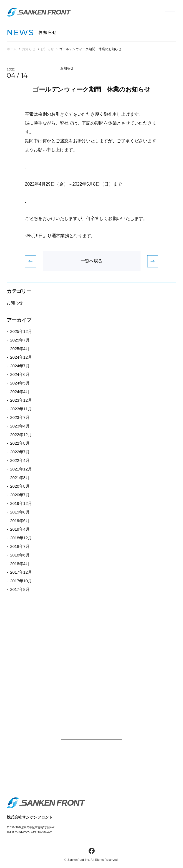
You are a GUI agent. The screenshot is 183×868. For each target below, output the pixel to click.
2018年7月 (20, 546)
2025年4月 (20, 349)
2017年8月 (20, 589)
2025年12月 (21, 331)
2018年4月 (20, 564)
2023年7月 (20, 417)
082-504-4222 (20, 832)
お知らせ (67, 68)
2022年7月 (20, 452)
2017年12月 (21, 572)
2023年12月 (21, 400)
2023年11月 (21, 409)
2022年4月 (20, 460)
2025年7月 (20, 340)
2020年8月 (20, 486)
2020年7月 (20, 495)
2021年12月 (21, 469)
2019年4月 (20, 529)
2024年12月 (21, 357)
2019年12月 (21, 503)
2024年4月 (20, 392)
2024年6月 (20, 374)
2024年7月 (20, 366)
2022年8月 (20, 443)
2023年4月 (20, 426)
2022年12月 (21, 435)
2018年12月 (21, 538)
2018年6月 (20, 555)
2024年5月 (20, 383)
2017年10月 (21, 581)
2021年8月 (20, 478)
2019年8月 (20, 512)
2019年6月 (20, 521)
